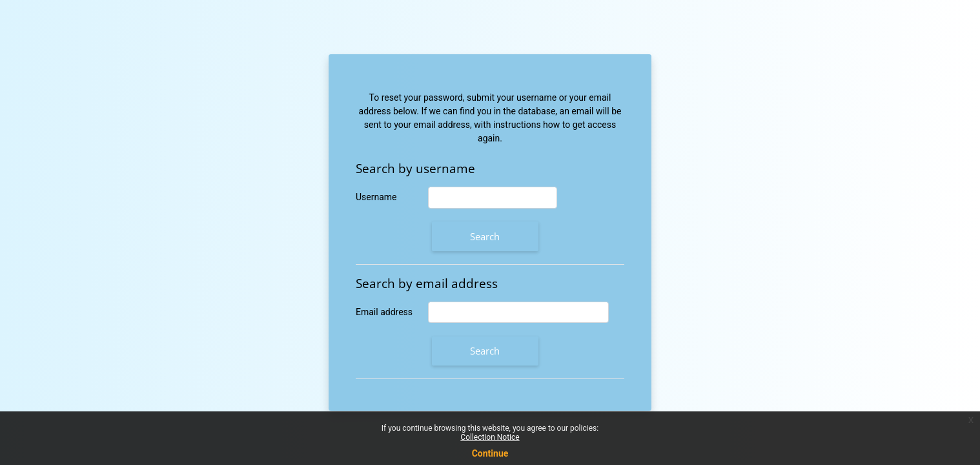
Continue (490, 453)
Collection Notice (490, 437)
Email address (384, 312)
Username (376, 197)
